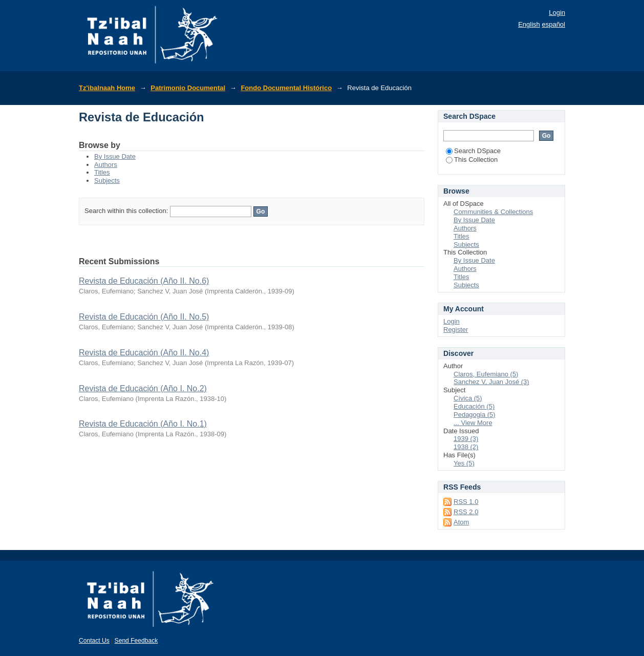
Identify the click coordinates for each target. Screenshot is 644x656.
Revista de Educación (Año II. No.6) (144, 281)
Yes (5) (464, 463)
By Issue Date (115, 156)
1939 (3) (466, 439)
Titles (102, 172)
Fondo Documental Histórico (286, 88)
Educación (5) (474, 406)
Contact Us (94, 641)
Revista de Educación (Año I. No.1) (143, 424)
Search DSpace (473, 151)
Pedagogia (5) (475, 415)
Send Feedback (136, 641)
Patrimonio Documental (188, 88)
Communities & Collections (493, 212)
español (553, 24)
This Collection (472, 160)
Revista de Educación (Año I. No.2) (143, 388)
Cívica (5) (468, 398)
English (529, 24)
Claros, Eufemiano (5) (486, 374)
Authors (106, 165)
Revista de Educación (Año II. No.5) (144, 317)
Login (557, 13)
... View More (473, 423)
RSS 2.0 (466, 512)
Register (456, 330)
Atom (461, 522)
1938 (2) (466, 447)
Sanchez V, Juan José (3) (491, 382)
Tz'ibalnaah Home (107, 88)
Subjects (107, 181)
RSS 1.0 (466, 502)
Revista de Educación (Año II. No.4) (144, 353)
